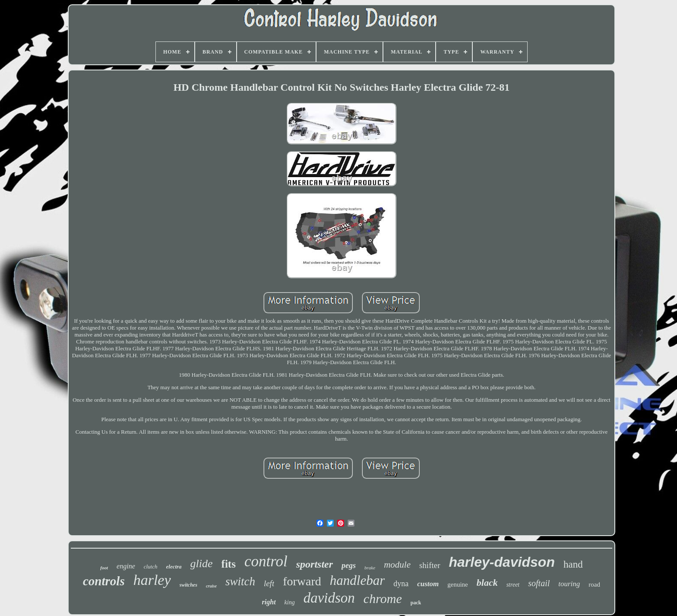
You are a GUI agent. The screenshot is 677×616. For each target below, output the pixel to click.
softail (539, 583)
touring (569, 584)
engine (126, 566)
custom (428, 584)
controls (104, 581)
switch (240, 581)
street (513, 585)
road (594, 584)
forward (302, 581)
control (266, 561)
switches (188, 585)
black (487, 583)
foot (104, 568)
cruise (211, 586)
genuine (457, 584)
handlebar (357, 580)
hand (573, 564)
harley (152, 580)
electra (174, 567)
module (397, 565)
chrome (383, 599)
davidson (329, 598)
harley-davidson (502, 562)
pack (416, 603)
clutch (151, 567)
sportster (315, 564)
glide (202, 564)
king (290, 602)
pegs (349, 565)
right (269, 602)
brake (370, 568)
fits (229, 564)
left (269, 583)
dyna (401, 584)
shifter (430, 565)
